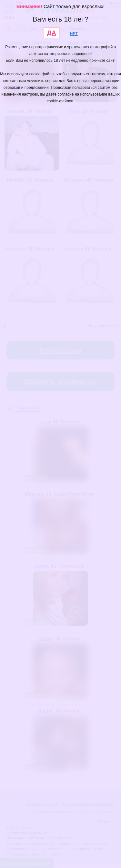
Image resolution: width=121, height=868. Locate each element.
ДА (51, 33)
